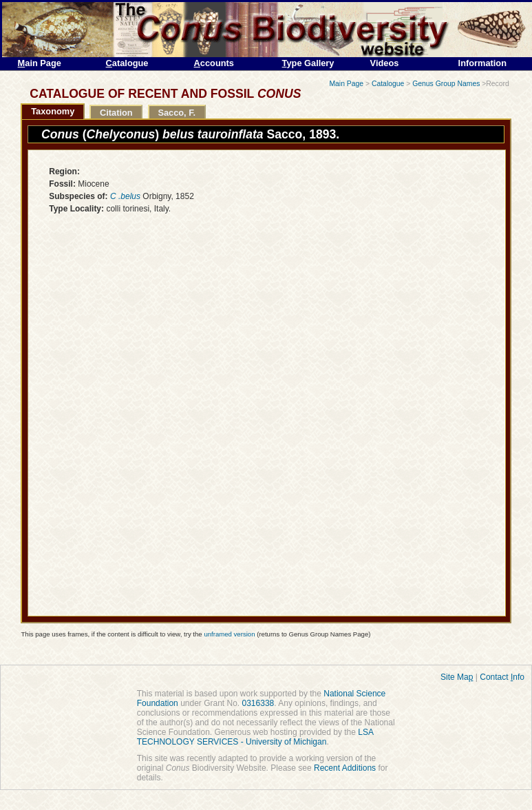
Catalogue (388, 84)
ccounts (214, 63)
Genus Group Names (446, 84)
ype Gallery (308, 63)
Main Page (346, 84)
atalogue (127, 63)
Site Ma (457, 677)
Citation (116, 113)
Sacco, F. (177, 113)
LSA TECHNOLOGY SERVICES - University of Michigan (255, 737)
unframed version (229, 634)
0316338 (258, 703)
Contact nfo (502, 677)
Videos (385, 63)
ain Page (40, 63)
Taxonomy (53, 111)
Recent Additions (345, 768)
